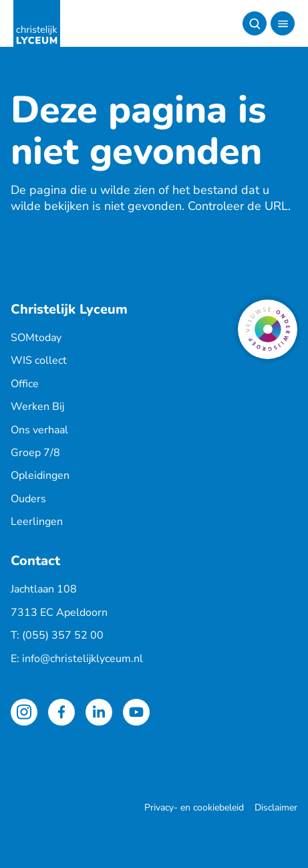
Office (25, 384)
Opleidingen (40, 475)
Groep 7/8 (35, 453)
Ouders (28, 499)
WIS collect (39, 360)
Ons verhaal (39, 430)
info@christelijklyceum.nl (83, 659)
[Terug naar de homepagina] (37, 23)
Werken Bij (37, 407)
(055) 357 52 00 (63, 635)
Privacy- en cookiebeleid (194, 807)
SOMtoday (36, 338)
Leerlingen (37, 522)
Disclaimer (276, 807)
